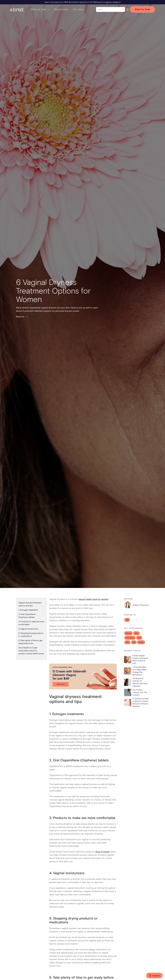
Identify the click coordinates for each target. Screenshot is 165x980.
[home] (17, 9)
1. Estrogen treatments (28, 610)
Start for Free (142, 9)
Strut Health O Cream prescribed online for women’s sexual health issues (31, 651)
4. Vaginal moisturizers (28, 629)
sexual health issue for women (93, 599)
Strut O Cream (102, 852)
